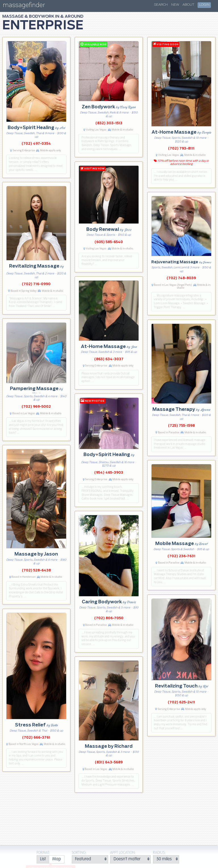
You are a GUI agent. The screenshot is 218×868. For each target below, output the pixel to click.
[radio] (43, 859)
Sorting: (79, 853)
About (188, 5)
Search (161, 5)
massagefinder (24, 6)
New (175, 5)
